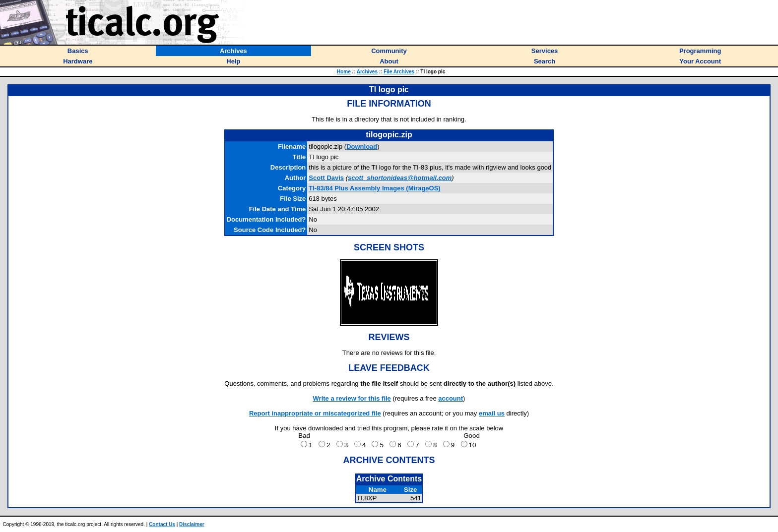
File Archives (399, 72)
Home (344, 72)
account (451, 398)
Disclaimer (192, 524)
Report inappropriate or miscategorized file (315, 413)
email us (492, 413)
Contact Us (162, 524)
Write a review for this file (352, 398)
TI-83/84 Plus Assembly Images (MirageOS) (374, 188)
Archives (367, 72)
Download (362, 147)
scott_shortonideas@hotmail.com (400, 178)
